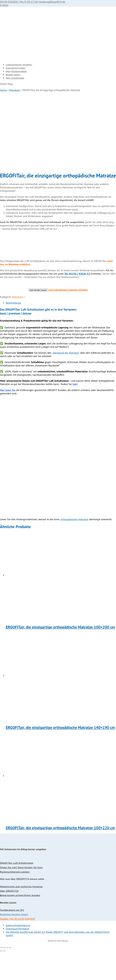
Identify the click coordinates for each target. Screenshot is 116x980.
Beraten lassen (13, 75)
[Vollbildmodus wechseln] (4, 948)
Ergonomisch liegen (16, 68)
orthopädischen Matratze (74, 519)
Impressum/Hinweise (17, 929)
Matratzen (15, 90)
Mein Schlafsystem (15, 78)
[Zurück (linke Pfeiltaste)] (1, 951)
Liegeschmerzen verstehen (19, 65)
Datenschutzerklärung (18, 925)
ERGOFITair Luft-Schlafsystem (17, 863)
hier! (75, 384)
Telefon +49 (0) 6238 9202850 (17, 919)
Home (3, 90)
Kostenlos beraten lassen (14, 914)
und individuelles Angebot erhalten (68, 290)
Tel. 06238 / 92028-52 (77, 274)
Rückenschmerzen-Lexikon (15, 872)
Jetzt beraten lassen (38, 290)
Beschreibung (13, 303)
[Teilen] (7, 948)
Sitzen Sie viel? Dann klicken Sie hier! (21, 867)
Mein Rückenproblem (16, 71)
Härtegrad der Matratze (66, 353)
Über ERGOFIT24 (9, 891)
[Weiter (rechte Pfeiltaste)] (4, 951)
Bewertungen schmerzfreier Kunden (20, 895)
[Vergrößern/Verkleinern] (1, 948)
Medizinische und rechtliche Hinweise (21, 886)
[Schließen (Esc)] (10, 948)
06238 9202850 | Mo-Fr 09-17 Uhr (19, 2)
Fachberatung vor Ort (12, 910)
